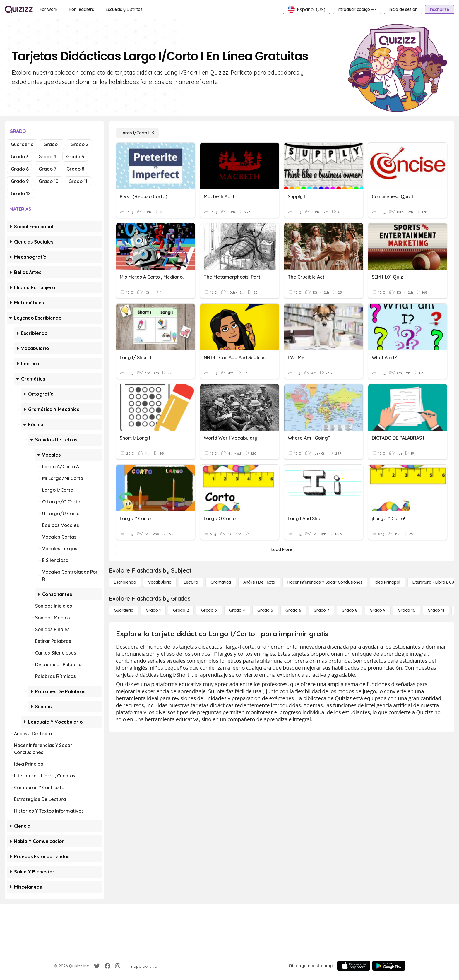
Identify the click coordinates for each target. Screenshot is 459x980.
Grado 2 (79, 144)
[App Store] (354, 966)
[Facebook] (107, 966)
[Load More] (282, 549)
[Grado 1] (153, 610)
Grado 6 (20, 169)
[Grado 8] (350, 610)
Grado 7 (48, 169)
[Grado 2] (181, 610)
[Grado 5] (265, 610)
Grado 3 (20, 157)
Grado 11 (78, 181)
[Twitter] (97, 966)
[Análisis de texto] (259, 582)
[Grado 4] (237, 610)
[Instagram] (118, 966)
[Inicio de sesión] (403, 9)
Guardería (22, 144)
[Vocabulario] (160, 582)
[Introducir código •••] (357, 9)
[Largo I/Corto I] (137, 133)
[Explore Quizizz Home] (19, 9)
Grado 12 (21, 193)
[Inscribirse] (440, 9)
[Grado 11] (436, 610)
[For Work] (49, 9)
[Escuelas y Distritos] (124, 9)
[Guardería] (124, 610)
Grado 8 (75, 169)
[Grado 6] (293, 610)
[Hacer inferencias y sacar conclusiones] (325, 582)
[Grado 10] (407, 610)
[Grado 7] (321, 610)
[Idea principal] (387, 582)
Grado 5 (75, 157)
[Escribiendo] (125, 582)
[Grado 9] (378, 610)
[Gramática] (221, 582)
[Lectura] (191, 582)
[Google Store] (389, 966)
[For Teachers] (82, 9)
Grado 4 (47, 157)
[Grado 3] (209, 610)
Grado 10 (49, 181)
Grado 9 (20, 181)
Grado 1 (52, 144)
